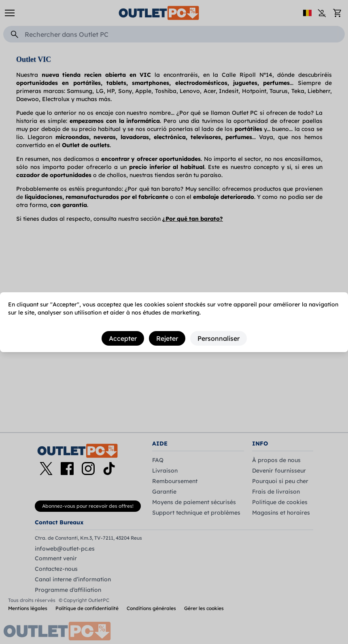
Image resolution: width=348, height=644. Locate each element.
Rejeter (167, 338)
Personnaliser (219, 338)
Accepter (123, 338)
